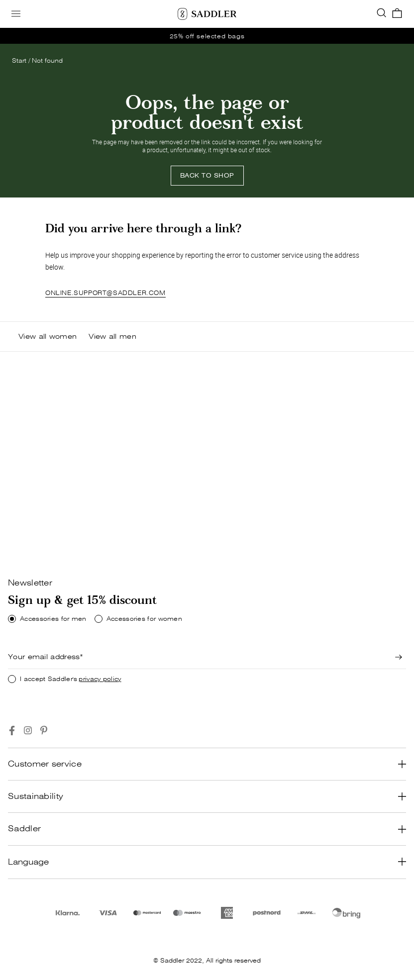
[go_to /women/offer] (207, 36)
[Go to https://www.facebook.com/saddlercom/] (12, 731)
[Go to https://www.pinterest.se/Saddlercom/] (44, 731)
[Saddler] (207, 14)
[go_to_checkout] (397, 14)
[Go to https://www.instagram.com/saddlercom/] (28, 731)
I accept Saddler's (71, 679)
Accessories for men (53, 619)
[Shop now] (38, 537)
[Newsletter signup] (399, 657)
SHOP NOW (38, 537)
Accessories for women (144, 619)
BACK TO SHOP (207, 175)
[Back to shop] (207, 176)
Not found (47, 60)
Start (19, 60)
